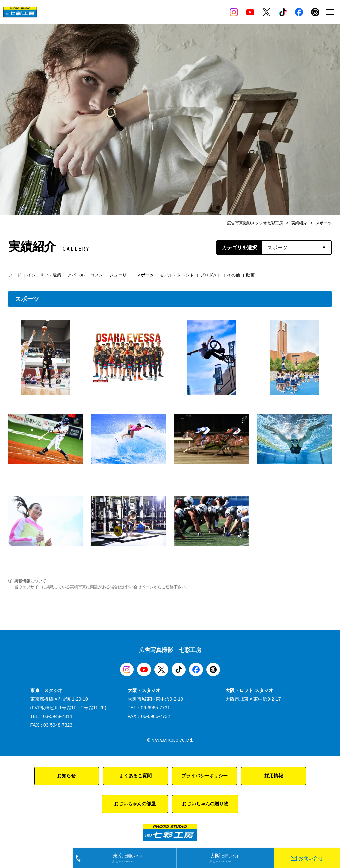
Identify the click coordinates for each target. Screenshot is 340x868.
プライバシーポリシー (205, 776)
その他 (234, 275)
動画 (250, 275)
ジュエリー (120, 275)
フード (15, 275)
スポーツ (145, 275)
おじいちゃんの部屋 (135, 804)
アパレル (76, 275)
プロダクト (211, 275)
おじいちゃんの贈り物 (205, 804)
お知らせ (66, 776)
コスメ (97, 275)
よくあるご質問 (135, 776)
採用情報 (274, 776)
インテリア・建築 (44, 275)
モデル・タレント (177, 275)
